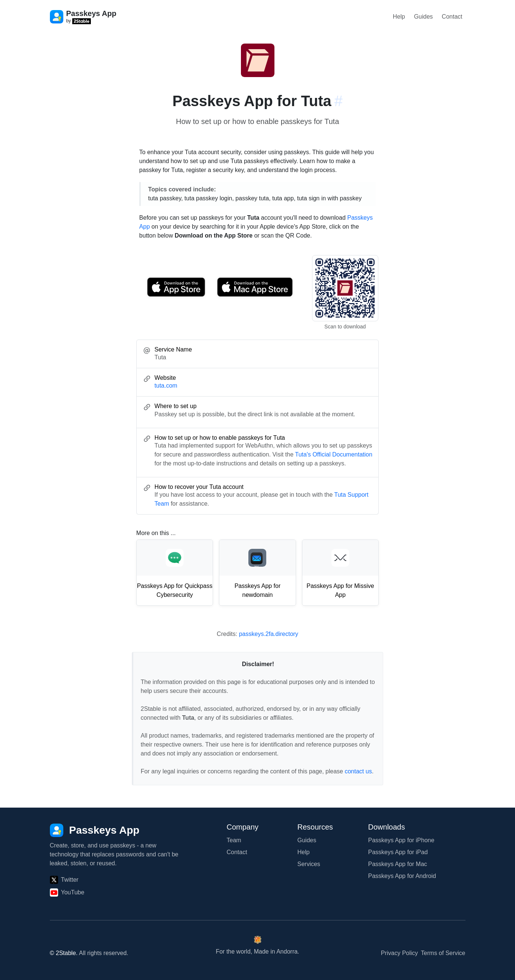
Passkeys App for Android (402, 876)
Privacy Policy (400, 953)
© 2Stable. (64, 953)
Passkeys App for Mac (398, 864)
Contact (452, 17)
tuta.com (166, 386)
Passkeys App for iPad (398, 852)
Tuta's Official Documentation (334, 454)
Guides (424, 17)
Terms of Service (443, 953)
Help (399, 17)
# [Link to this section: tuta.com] (338, 101)
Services (309, 864)
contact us (358, 771)
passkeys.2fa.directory (269, 634)
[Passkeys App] (95, 830)
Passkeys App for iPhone (401, 840)
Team (234, 840)
